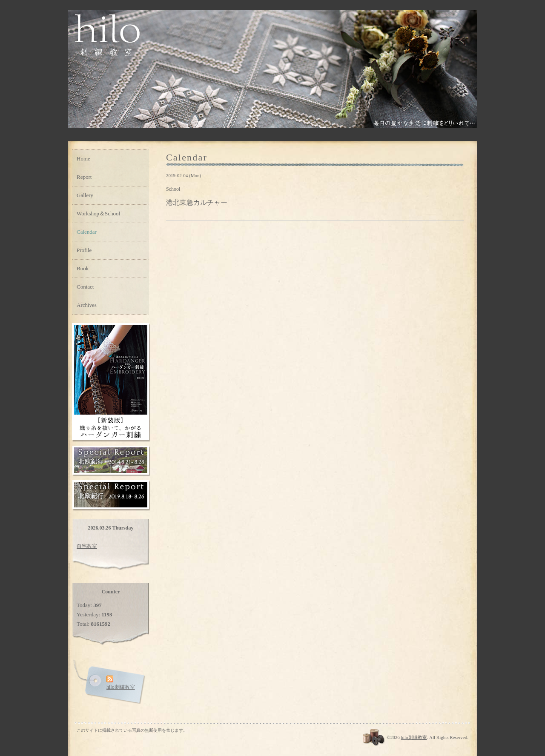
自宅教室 (87, 546)
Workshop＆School (98, 213)
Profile (84, 250)
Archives (87, 305)
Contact (85, 287)
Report (84, 177)
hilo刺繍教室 (414, 737)
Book (83, 268)
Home (83, 159)
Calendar (87, 232)
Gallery (85, 195)
